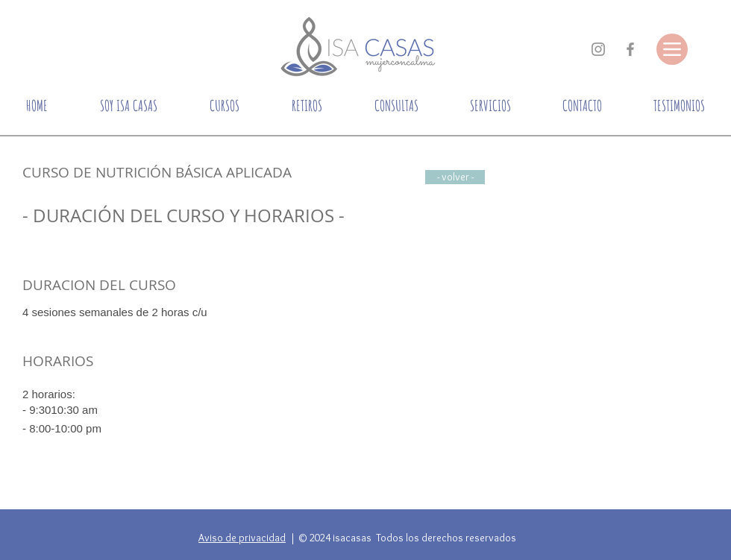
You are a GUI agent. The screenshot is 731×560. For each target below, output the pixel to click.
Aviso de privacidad (242, 538)
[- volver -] (455, 177)
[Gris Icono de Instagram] (598, 49)
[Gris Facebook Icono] (630, 49)
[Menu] (672, 49)
